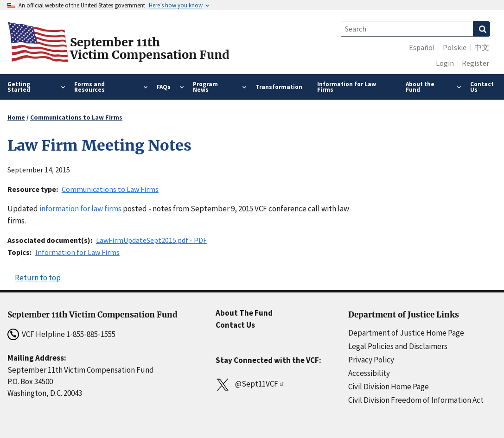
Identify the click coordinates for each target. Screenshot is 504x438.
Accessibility (369, 373)
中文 (482, 47)
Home (16, 117)
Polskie (455, 47)
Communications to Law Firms (76, 117)
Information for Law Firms (77, 252)
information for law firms (80, 209)
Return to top (38, 278)
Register (475, 63)
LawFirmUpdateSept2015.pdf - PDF (151, 240)
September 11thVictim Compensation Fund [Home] (150, 49)
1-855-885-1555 (91, 334)
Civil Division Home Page (389, 387)
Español (422, 47)
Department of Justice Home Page (406, 333)
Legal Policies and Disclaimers (398, 346)
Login (445, 63)
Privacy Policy (371, 360)
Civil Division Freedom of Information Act (416, 400)
